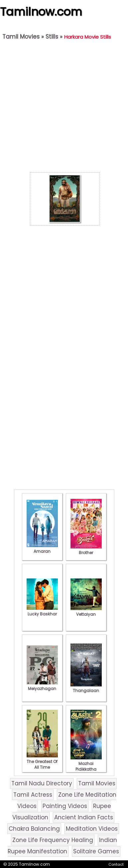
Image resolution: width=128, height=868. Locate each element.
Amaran (42, 548)
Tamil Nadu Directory (42, 783)
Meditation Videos (92, 829)
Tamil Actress (33, 795)
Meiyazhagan (42, 686)
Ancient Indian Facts (84, 817)
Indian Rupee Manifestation (62, 846)
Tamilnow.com (41, 12)
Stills (52, 37)
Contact (116, 864)
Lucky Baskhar (42, 611)
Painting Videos (65, 806)
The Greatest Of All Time (42, 762)
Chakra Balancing (34, 829)
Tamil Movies (21, 37)
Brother (86, 550)
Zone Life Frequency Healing (53, 840)
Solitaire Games (96, 851)
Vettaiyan (86, 611)
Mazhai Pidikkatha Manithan (86, 766)
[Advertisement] (62, 108)
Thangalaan (86, 688)
